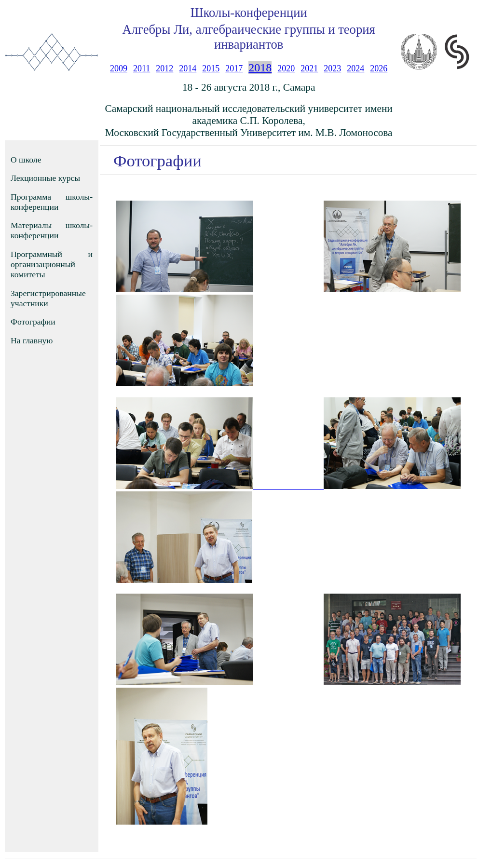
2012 (164, 68)
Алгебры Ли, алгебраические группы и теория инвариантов (249, 37)
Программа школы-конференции (52, 202)
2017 (234, 68)
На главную (32, 340)
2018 (260, 68)
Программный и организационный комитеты (52, 264)
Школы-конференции (249, 13)
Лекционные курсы (45, 178)
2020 (286, 68)
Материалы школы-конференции (52, 230)
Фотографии (33, 322)
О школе (26, 160)
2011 (142, 68)
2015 (211, 68)
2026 (379, 68)
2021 (309, 68)
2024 (355, 68)
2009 (119, 68)
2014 (188, 68)
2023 (332, 68)
